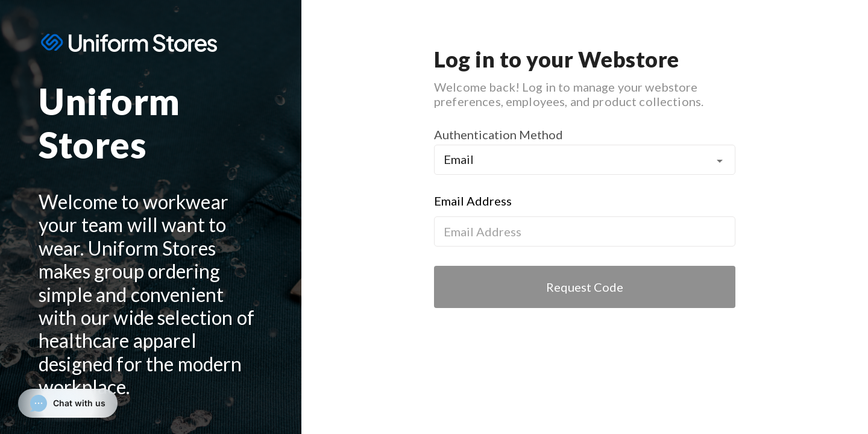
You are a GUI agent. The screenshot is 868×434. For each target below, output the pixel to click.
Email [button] (459, 159)
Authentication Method (498, 134)
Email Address (473, 201)
